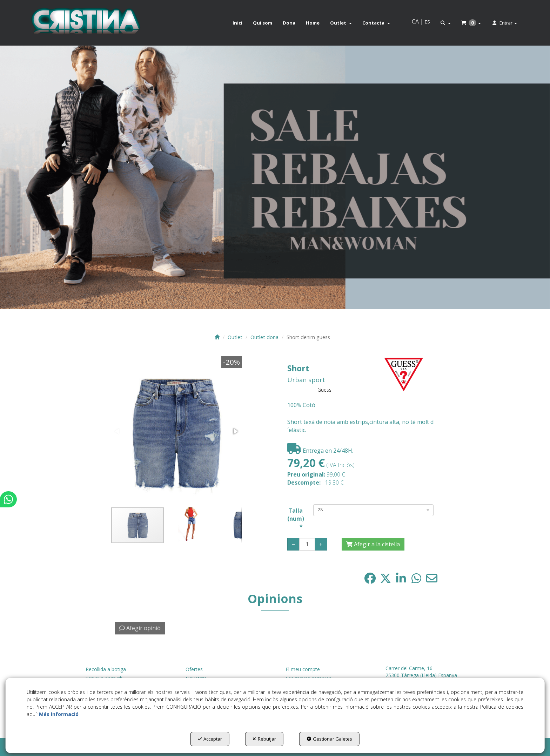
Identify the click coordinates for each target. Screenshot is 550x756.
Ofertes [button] (194, 669)
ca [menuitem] (415, 21)
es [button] (427, 22)
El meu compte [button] (303, 669)
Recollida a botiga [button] (106, 669)
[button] (85, 23)
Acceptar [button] (210, 739)
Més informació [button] (59, 714)
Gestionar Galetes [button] (329, 739)
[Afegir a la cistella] (373, 544)
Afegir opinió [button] (140, 628)
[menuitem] (237, 23)
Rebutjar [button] (264, 739)
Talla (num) (295, 519)
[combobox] (373, 510)
